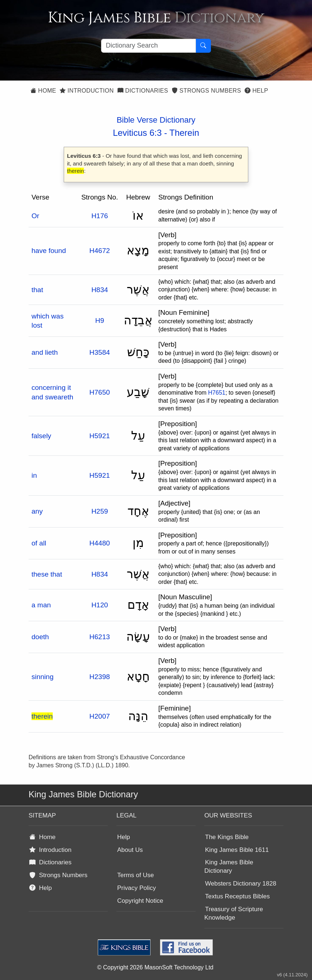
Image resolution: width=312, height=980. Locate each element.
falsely (41, 436)
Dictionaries (143, 91)
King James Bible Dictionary (229, 867)
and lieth (45, 352)
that (37, 290)
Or (35, 216)
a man (41, 605)
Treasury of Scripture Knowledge (234, 913)
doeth (40, 637)
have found (49, 251)
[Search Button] (203, 46)
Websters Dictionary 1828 (241, 884)
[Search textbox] (148, 46)
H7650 (100, 392)
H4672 (100, 251)
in (34, 475)
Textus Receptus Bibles (237, 896)
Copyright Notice (140, 901)
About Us (130, 850)
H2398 (100, 677)
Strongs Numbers (206, 91)
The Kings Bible (227, 837)
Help (256, 91)
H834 (99, 290)
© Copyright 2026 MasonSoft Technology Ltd (155, 967)
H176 (99, 216)
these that (47, 574)
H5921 (100, 436)
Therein (184, 133)
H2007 (100, 716)
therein (42, 716)
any (37, 511)
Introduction (87, 91)
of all (39, 543)
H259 (99, 511)
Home (43, 91)
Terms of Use (135, 875)
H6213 (100, 637)
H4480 (100, 543)
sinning (42, 677)
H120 (99, 605)
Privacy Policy (137, 888)
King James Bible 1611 (237, 850)
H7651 (217, 393)
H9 (100, 321)
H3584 (100, 352)
